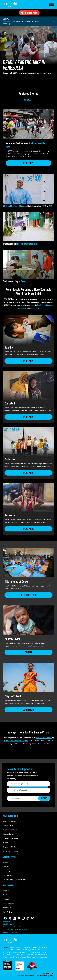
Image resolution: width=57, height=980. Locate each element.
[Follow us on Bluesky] (32, 918)
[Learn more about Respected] (28, 529)
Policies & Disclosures (25, 976)
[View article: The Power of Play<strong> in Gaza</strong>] (28, 266)
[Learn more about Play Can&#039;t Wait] (28, 710)
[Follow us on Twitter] (10, 918)
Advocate (6, 891)
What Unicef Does (10, 816)
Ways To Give (7, 912)
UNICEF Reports (8, 924)
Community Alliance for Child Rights (15, 880)
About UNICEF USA (10, 857)
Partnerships (7, 875)
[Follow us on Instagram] (23, 918)
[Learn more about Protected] (28, 473)
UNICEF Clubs (8, 908)
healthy (40, 305)
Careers (5, 862)
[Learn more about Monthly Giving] (28, 652)
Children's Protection (10, 830)
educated (49, 305)
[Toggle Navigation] (52, 5)
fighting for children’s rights (16, 741)
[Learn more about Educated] (28, 417)
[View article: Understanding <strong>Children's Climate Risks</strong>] (28, 229)
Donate (5, 895)
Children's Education (10, 821)
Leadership (6, 871)
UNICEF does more (44, 738)
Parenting (6, 843)
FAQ (52, 976)
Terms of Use (42, 976)
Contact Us (6, 948)
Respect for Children (10, 847)
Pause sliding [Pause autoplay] (6, 24)
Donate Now (29, 13)
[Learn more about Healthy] (28, 361)
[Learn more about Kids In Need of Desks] (28, 595)
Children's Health (9, 825)
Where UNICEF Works (10, 851)
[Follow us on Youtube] (19, 918)
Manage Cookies (8, 930)
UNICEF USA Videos (10, 932)
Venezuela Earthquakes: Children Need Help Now (21, 21)
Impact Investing (9, 903)
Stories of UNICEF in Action (12, 927)
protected (22, 308)
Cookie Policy (48, 974)
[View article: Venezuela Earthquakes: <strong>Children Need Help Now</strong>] (28, 140)
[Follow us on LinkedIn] (14, 918)
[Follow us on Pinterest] (28, 918)
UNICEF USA (10, 4)
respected (35, 308)
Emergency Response (10, 838)
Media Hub (6, 921)
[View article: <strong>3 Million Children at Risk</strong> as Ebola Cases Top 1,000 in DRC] (28, 191)
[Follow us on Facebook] (5, 918)
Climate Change (8, 834)
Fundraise (6, 899)
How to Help (8, 885)
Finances (6, 867)
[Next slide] (54, 21)
